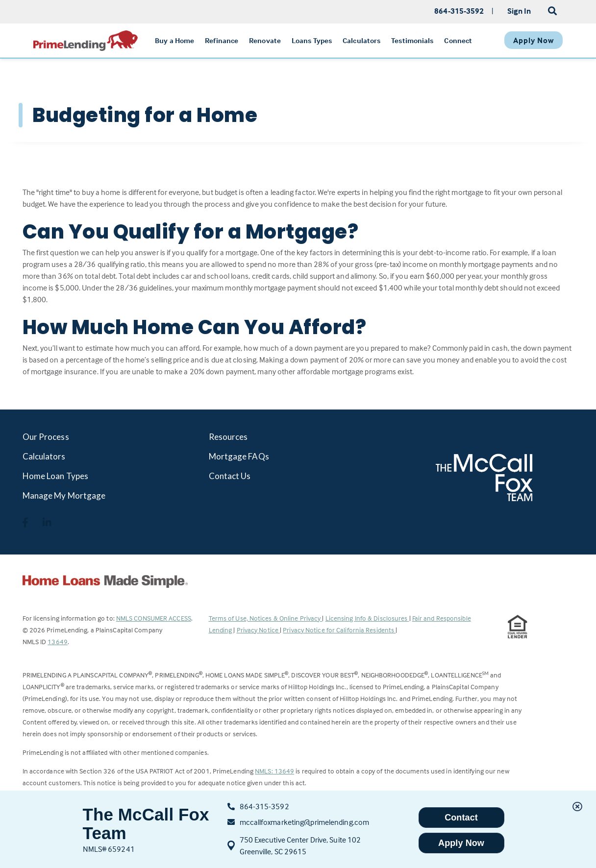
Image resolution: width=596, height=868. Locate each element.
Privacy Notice (259, 630)
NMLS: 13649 (274, 771)
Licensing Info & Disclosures (367, 618)
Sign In (519, 11)
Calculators (44, 456)
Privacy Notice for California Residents (339, 630)
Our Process (46, 437)
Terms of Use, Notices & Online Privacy (266, 618)
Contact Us (230, 476)
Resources (228, 437)
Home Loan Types (56, 476)
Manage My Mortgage (64, 495)
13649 (58, 641)
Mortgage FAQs (239, 456)
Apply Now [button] (461, 843)
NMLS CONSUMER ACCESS (154, 618)
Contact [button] (461, 818)
